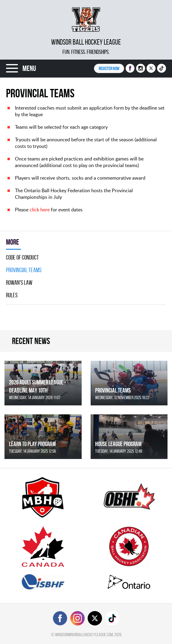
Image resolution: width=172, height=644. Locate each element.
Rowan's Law (19, 283)
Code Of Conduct (22, 257)
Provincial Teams (24, 270)
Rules (12, 295)
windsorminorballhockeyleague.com (84, 635)
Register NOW (109, 68)
